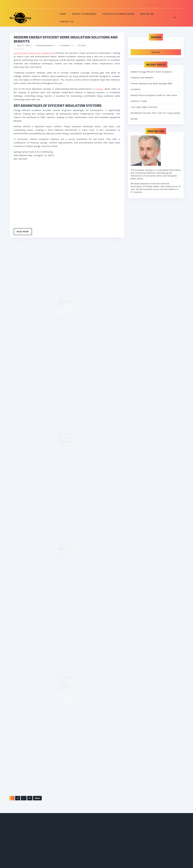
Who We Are (147, 14)
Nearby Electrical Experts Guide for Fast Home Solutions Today (67, 440)
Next (37, 798)
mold (68, 305)
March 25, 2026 (62, 548)
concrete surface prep (63, 686)
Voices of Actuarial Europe (119, 14)
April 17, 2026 (23, 45)
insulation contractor (63, 304)
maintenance (64, 689)
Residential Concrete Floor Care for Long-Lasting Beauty (67, 685)
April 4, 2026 (62, 302)
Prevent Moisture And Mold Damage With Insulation (66, 301)
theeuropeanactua (45, 45)
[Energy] (99, 89)
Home (63, 14)
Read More (24, 232)
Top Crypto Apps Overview (64, 547)
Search (156, 37)
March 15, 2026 (62, 685)
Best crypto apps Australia (62, 549)
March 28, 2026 (62, 441)
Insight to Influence (84, 14)
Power (70, 444)
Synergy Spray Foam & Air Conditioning (34, 53)
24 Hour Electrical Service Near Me (63, 443)
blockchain (63, 551)
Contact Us (67, 22)
